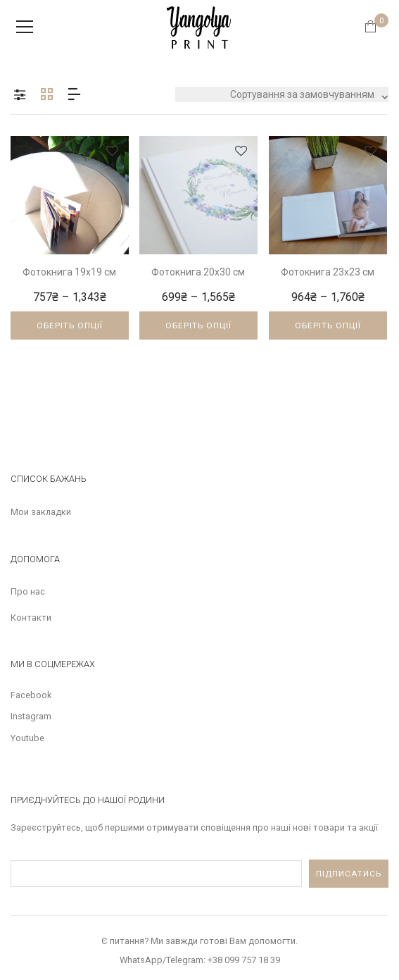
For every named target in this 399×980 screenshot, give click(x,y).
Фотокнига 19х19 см (69, 272)
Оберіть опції (70, 325)
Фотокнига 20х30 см (198, 272)
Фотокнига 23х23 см (328, 272)
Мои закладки (41, 512)
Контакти (31, 618)
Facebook (31, 695)
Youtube (27, 738)
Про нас (28, 591)
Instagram (31, 716)
